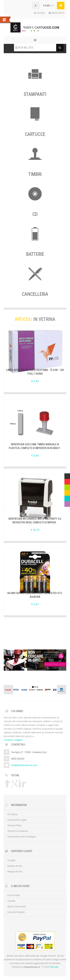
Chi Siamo (13, 814)
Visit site (54, 967)
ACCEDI (39, 13)
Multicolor (67, 475)
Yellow (67, 492)
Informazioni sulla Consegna (22, 837)
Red (66, 481)
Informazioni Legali (17, 820)
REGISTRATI (57, 13)
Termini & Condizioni (18, 831)
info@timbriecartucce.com (24, 765)
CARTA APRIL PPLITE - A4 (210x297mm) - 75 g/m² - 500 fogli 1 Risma (35, 372)
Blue (67, 498)
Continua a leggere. (14, 740)
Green (67, 486)
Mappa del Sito (15, 872)
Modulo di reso (15, 866)
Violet (67, 503)
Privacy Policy (14, 825)
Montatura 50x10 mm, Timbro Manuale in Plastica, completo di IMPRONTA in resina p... (35, 446)
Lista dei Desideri (16, 912)
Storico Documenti (17, 907)
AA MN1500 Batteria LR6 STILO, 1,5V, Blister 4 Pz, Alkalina (35, 595)
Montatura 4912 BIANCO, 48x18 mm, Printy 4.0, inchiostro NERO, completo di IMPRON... (35, 521)
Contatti (11, 860)
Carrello (11, 901)
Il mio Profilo (14, 895)
